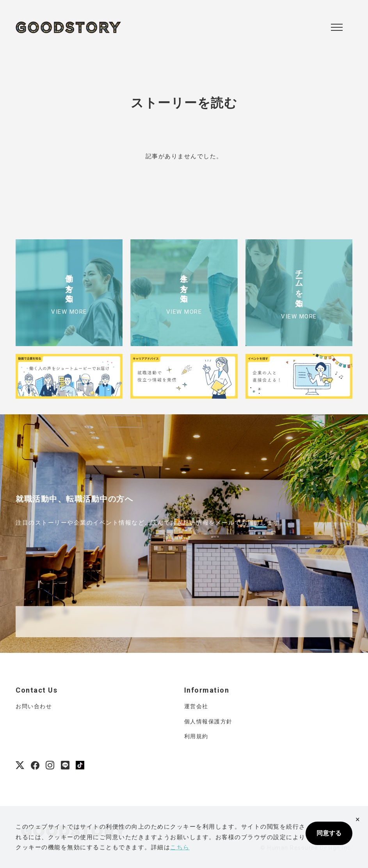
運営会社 (196, 706)
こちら (180, 847)
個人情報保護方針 (208, 721)
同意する (329, 833)
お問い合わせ (34, 706)
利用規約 (196, 736)
